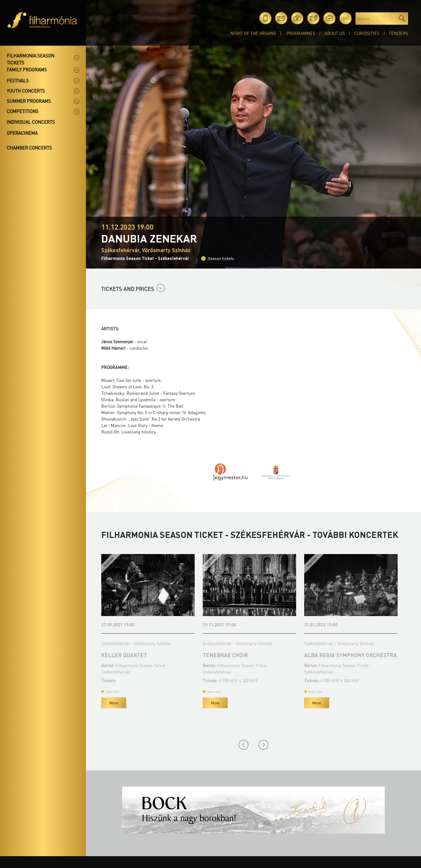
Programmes (301, 33)
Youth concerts (26, 91)
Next (263, 745)
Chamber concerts (29, 148)
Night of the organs (253, 33)
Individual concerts (31, 122)
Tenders (398, 33)
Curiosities (367, 33)
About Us (335, 33)
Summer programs (29, 101)
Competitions (23, 111)
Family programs (27, 70)
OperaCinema (22, 133)
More (114, 703)
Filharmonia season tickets (30, 59)
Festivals (18, 81)
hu (346, 18)
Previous (244, 745)
